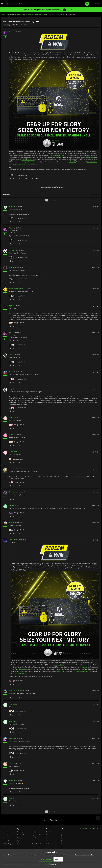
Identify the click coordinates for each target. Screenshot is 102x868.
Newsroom (49, 838)
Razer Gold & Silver (41, 15)
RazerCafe (5, 835)
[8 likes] (18, 296)
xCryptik (12, 31)
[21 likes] (18, 218)
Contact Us (49, 844)
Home (3, 15)
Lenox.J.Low (13, 452)
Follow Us (63, 829)
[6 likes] (18, 345)
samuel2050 (13, 207)
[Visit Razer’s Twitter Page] (62, 841)
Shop (4, 829)
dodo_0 (11, 372)
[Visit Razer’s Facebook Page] (62, 832)
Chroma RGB (21, 835)
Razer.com (91, 158)
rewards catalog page (82, 671)
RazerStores (6, 832)
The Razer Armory (28, 15)
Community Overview (14, 15)
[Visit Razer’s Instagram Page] (62, 835)
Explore (19, 829)
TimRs (11, 434)
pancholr (12, 267)
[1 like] (16, 459)
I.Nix (10, 355)
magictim (12, 389)
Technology (20, 832)
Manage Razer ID (36, 844)
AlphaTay (12, 306)
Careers (48, 835)
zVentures (49, 841)
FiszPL (11, 228)
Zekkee (11, 763)
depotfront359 (13, 721)
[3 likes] (18, 711)
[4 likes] (18, 362)
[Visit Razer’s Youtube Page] (62, 844)
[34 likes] (18, 175)
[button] (2, 4)
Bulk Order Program (8, 844)
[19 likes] (18, 240)
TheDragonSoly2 (14, 691)
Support (34, 829)
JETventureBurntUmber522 (17, 289)
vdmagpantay (13, 704)
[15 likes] (18, 279)
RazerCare (34, 841)
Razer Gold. (72, 162)
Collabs (19, 844)
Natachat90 (13, 738)
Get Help (34, 832)
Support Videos (36, 847)
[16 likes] (18, 257)
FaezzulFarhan (14, 469)
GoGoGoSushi (13, 540)
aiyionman (12, 523)
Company (49, 829)
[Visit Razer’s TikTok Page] (62, 847)
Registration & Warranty (38, 835)
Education (5, 847)
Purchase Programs (8, 841)
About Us (49, 832)
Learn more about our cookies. (85, 855)
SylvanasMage (14, 492)
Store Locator (6, 838)
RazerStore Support (37, 838)
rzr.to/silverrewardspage (29, 164)
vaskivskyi (12, 250)
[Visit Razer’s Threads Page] (62, 838)
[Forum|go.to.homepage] (15, 4)
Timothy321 (13, 417)
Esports (19, 841)
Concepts (20, 838)
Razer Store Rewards (28, 160)
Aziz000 (12, 798)
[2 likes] (17, 323)
